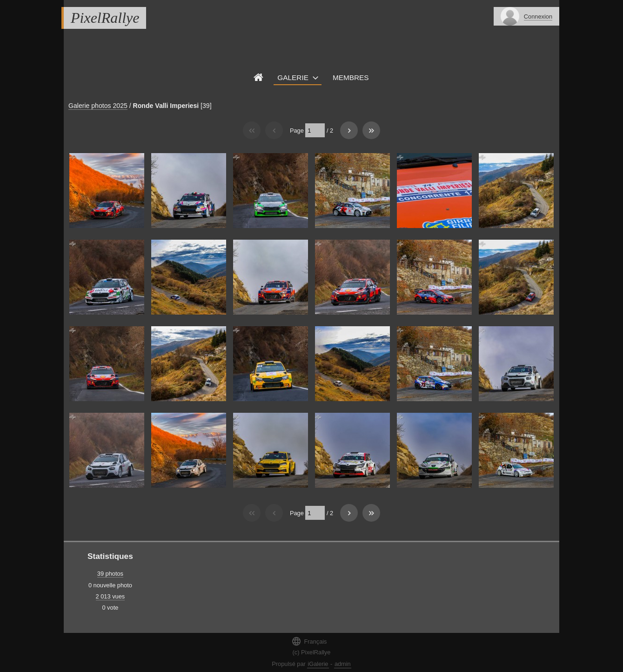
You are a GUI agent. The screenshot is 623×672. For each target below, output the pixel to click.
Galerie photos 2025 (98, 106)
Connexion (538, 17)
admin (343, 664)
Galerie (293, 77)
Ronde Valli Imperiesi (166, 106)
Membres (351, 77)
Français (309, 641)
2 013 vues (111, 596)
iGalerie (318, 664)
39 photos (110, 574)
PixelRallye (105, 18)
